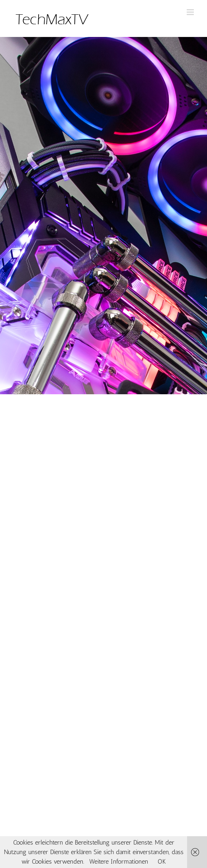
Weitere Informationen (119, 861)
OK (162, 861)
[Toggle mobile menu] (191, 12)
